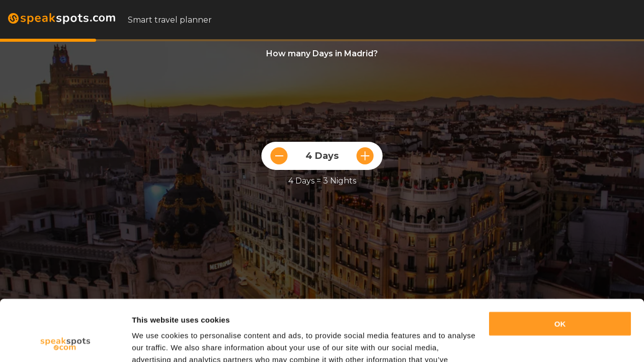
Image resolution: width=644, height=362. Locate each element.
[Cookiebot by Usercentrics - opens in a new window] (65, 342)
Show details (155, 342)
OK (560, 267)
